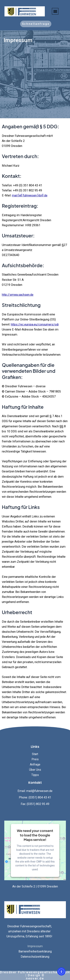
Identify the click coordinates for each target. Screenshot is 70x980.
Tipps (35, 775)
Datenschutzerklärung (35, 957)
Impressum (35, 946)
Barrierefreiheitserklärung (35, 951)
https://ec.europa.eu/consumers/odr (35, 324)
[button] (55, 11)
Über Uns (35, 770)
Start (35, 754)
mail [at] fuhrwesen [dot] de (30, 195)
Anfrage (35, 764)
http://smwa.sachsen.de (18, 295)
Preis (35, 759)
